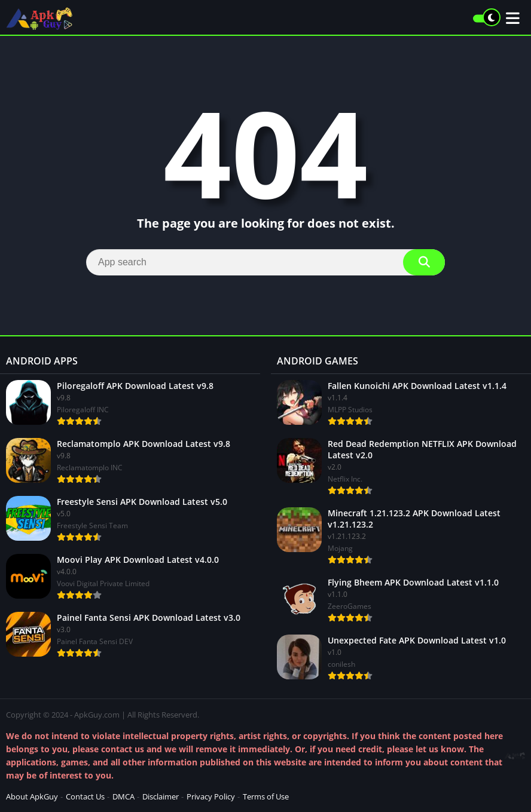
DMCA (123, 796)
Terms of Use (266, 796)
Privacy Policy (211, 796)
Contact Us (85, 796)
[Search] (265, 262)
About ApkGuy (32, 796)
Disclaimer (161, 796)
